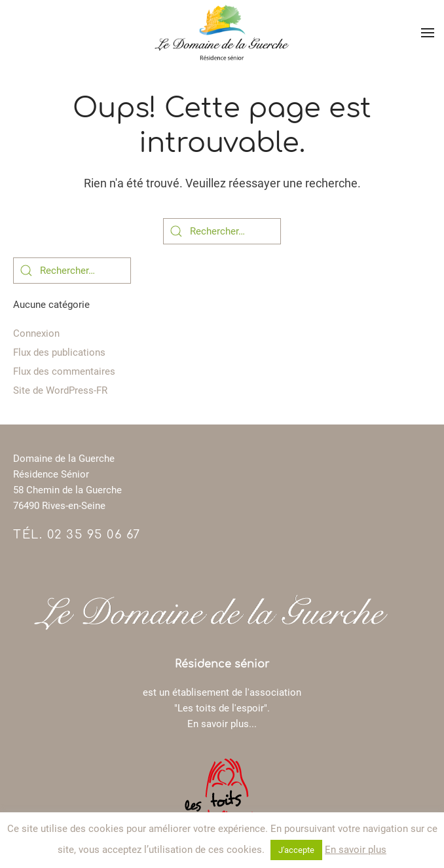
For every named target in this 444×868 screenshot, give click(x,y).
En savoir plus (356, 850)
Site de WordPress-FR (60, 390)
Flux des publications (59, 352)
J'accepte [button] (296, 850)
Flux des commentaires (64, 371)
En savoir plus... (222, 724)
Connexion (36, 333)
